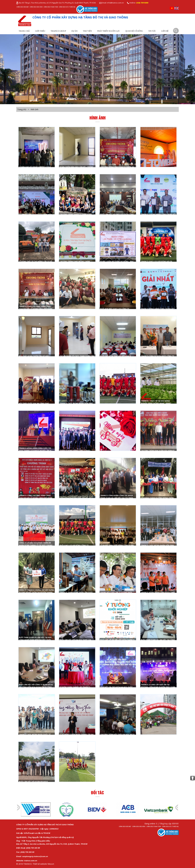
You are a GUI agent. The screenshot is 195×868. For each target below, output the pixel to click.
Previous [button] (19, 810)
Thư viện (87, 31)
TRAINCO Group (58, 31)
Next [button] (176, 810)
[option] (36, 809)
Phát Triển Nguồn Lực (109, 31)
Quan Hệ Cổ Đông (134, 31)
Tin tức (152, 31)
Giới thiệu (40, 31)
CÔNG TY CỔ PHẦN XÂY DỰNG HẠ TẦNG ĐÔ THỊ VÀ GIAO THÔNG (80, 17)
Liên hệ (165, 31)
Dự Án (74, 31)
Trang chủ (24, 31)
